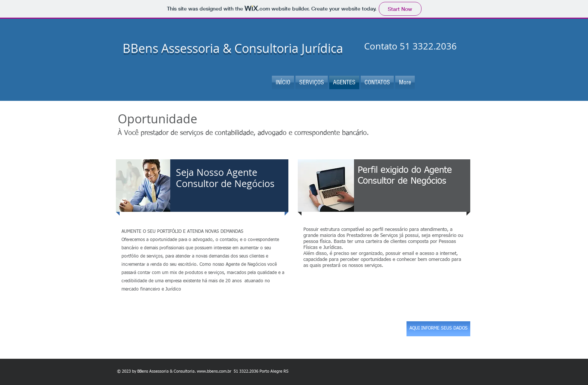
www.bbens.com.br (214, 371)
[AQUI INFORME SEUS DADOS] (438, 329)
